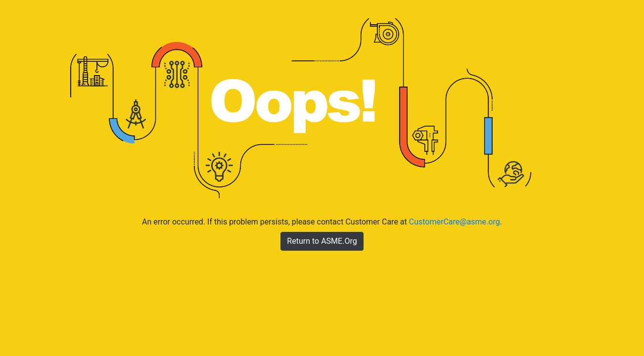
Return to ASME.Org (322, 241)
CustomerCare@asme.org (455, 222)
